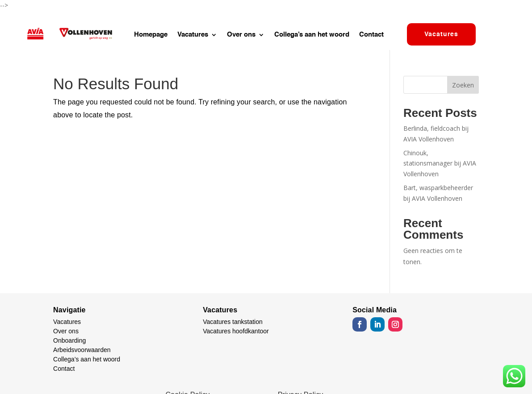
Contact (371, 35)
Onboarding (69, 340)
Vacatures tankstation (233, 322)
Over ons (241, 35)
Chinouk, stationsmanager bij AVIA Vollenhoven (440, 164)
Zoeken (463, 85)
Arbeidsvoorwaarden (82, 350)
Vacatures (193, 35)
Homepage (151, 35)
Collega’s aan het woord (312, 35)
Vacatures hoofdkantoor (236, 331)
